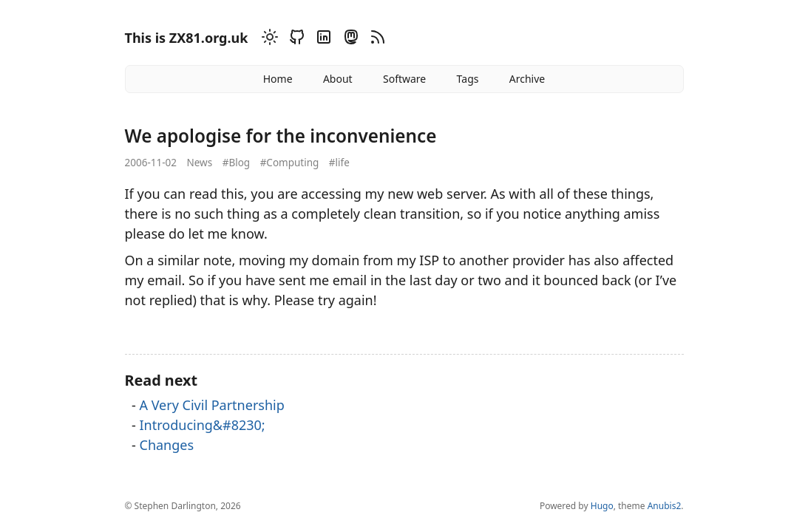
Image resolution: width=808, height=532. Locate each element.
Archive (527, 79)
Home (278, 79)
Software (404, 79)
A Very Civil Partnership (212, 405)
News (199, 163)
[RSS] (376, 40)
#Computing (290, 163)
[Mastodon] (349, 40)
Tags (468, 79)
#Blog (236, 163)
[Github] (295, 40)
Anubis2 (665, 506)
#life (339, 163)
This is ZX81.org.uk (187, 38)
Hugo (602, 506)
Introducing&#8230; (203, 425)
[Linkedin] (322, 40)
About (338, 79)
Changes (167, 445)
